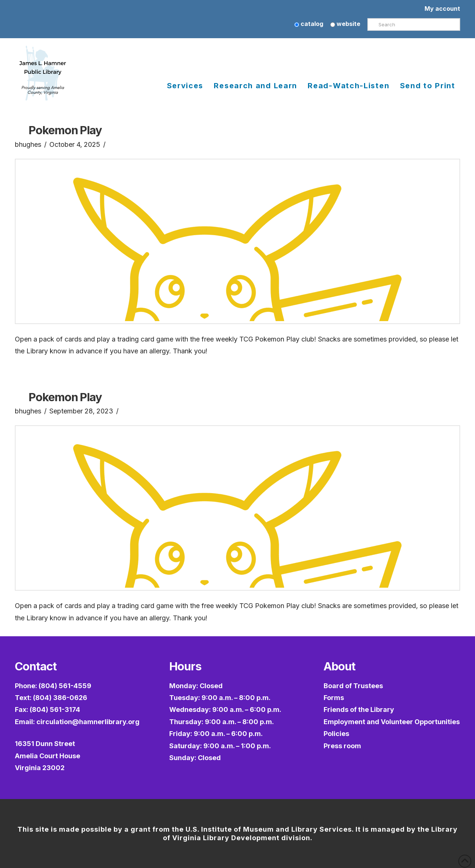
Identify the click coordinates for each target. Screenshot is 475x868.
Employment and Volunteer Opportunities (392, 722)
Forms (334, 698)
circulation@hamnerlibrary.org (88, 722)
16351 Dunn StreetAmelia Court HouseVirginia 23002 (47, 756)
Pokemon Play (65, 130)
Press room (342, 746)
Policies (336, 734)
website (345, 24)
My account (442, 9)
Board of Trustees (353, 686)
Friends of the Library (359, 709)
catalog (309, 24)
